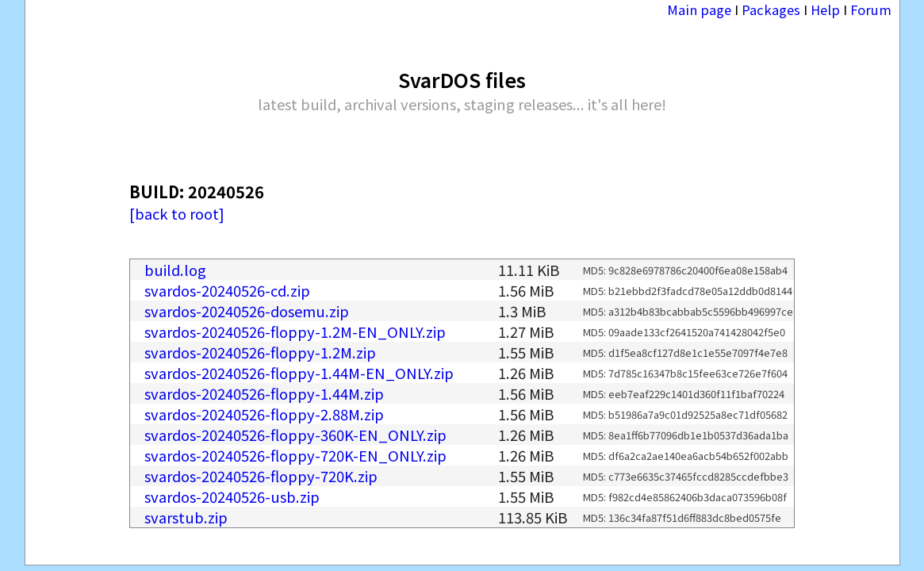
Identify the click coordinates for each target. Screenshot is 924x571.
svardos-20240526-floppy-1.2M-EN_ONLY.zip (295, 331)
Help (825, 10)
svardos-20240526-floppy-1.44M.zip (264, 393)
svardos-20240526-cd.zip (227, 290)
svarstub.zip (186, 517)
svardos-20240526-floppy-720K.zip (261, 476)
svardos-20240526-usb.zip (232, 496)
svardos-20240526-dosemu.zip (247, 311)
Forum (871, 10)
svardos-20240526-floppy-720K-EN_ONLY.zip (295, 455)
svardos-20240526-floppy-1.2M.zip (260, 352)
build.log (175, 270)
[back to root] (177, 213)
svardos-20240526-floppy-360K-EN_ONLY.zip (295, 435)
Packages (771, 10)
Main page (699, 10)
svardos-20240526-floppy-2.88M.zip (264, 414)
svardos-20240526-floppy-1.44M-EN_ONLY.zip (299, 373)
